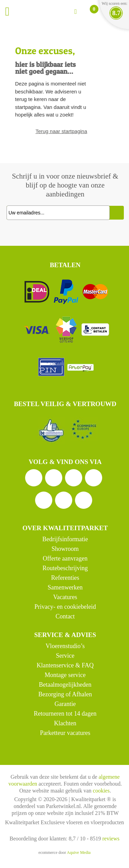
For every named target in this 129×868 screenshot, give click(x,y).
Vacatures (65, 597)
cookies (101, 791)
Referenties (65, 578)
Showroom (65, 549)
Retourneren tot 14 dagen (65, 714)
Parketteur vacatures (65, 733)
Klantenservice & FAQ (65, 665)
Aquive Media (79, 852)
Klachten (65, 723)
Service (65, 656)
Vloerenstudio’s (65, 646)
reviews (111, 839)
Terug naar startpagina (61, 131)
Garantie (65, 704)
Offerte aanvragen (65, 558)
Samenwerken (65, 587)
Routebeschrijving (65, 568)
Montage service (65, 675)
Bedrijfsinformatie (65, 539)
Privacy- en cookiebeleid (65, 607)
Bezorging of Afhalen (65, 694)
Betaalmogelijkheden (65, 685)
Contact (65, 616)
